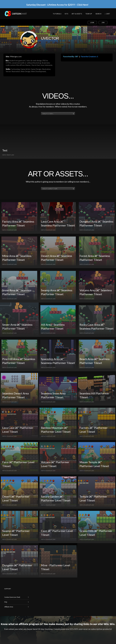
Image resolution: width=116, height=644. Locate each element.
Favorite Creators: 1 (89, 56)
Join (103, 23)
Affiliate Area (9, 607)
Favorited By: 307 (71, 56)
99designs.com (16, 56)
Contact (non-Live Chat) (12, 597)
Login (92, 23)
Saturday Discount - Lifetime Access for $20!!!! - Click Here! (57, 5)
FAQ (6, 602)
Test (5, 150)
